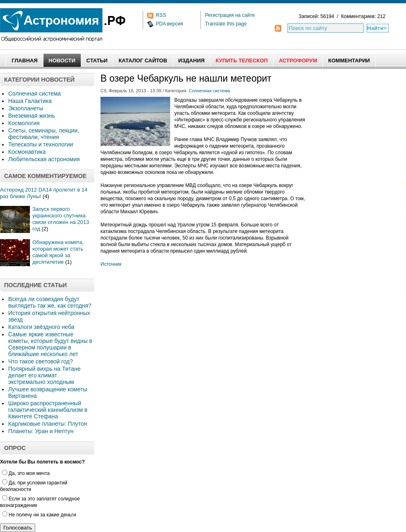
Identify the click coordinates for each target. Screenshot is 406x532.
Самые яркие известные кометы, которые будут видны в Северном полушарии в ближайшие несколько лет (50, 344)
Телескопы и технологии (41, 144)
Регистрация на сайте (230, 15)
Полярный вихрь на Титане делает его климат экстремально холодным (44, 375)
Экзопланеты (26, 108)
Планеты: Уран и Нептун (41, 431)
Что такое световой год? (41, 361)
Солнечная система (34, 94)
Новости (62, 61)
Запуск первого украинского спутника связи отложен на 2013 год (61, 219)
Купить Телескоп (242, 61)
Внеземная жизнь (32, 116)
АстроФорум (298, 61)
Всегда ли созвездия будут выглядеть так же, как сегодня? (50, 302)
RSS (161, 15)
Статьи (97, 61)
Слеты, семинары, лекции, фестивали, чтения (44, 134)
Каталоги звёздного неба (41, 327)
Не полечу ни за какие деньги (39, 515)
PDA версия (169, 24)
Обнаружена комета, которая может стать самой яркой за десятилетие (58, 252)
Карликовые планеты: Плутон (48, 424)
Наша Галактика (30, 101)
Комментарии (349, 61)
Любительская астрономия (44, 159)
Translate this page (226, 24)
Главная (24, 61)
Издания (192, 61)
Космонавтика (27, 152)
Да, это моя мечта (26, 473)
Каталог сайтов (143, 61)
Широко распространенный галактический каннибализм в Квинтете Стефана (48, 410)
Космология (24, 123)
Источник (111, 264)
